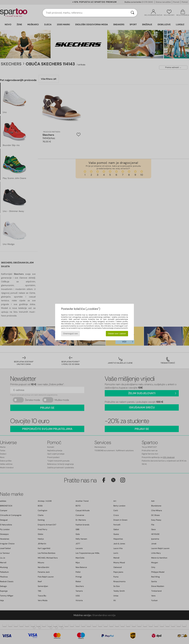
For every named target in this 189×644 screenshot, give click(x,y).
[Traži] (132, 13)
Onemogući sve (70, 334)
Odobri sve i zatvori (117, 334)
